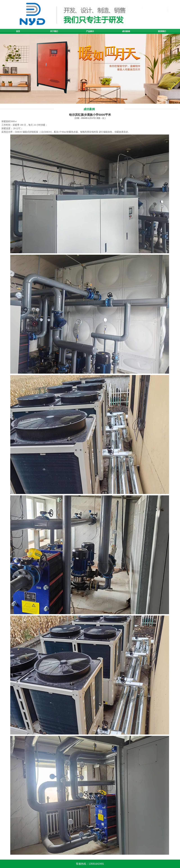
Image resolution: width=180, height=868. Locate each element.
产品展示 (90, 31)
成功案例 (126, 31)
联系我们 (162, 31)
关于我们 (54, 31)
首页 (18, 31)
